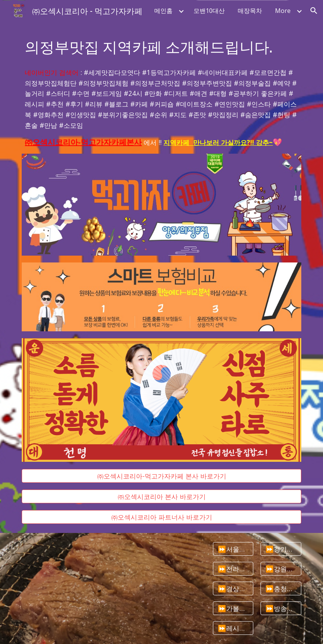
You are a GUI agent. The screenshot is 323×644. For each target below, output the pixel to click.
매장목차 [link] (250, 11)
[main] (161, 46)
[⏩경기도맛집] (281, 549)
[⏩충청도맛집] (281, 589)
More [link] (283, 11)
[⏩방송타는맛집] (281, 608)
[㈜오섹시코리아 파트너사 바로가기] (161, 517)
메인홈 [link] (163, 11)
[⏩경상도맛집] (233, 589)
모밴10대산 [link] (209, 11)
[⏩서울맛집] (233, 549)
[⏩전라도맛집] (233, 569)
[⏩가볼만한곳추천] (233, 608)
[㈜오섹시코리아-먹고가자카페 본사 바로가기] (161, 476)
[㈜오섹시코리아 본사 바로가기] (161, 497)
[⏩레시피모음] (233, 628)
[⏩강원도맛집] (281, 569)
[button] (314, 11)
